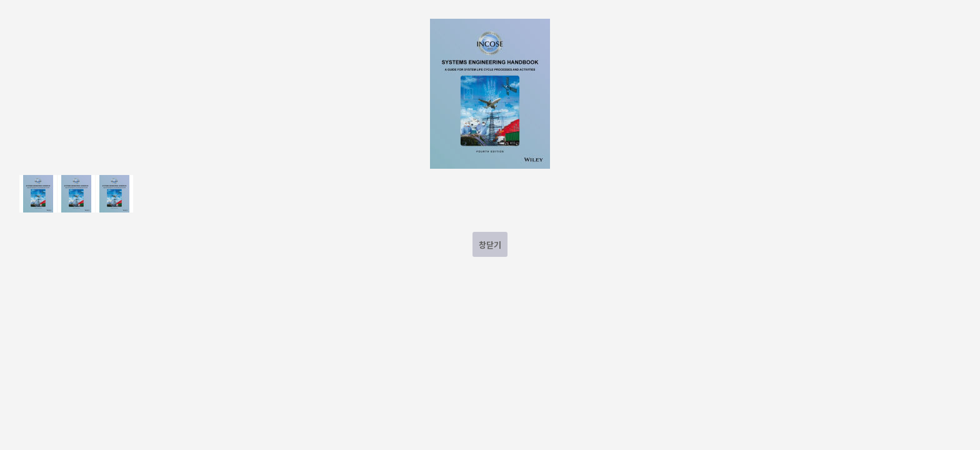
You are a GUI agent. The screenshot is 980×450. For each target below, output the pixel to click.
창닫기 (490, 245)
